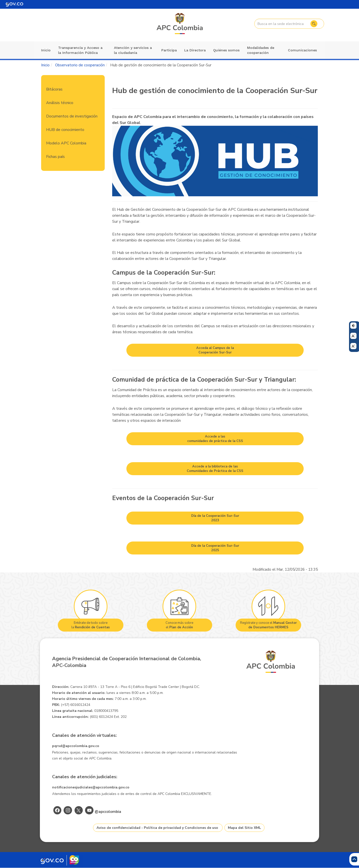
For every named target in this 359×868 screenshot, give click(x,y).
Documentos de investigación (72, 116)
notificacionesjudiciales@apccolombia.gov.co (91, 787)
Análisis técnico (60, 103)
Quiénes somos (226, 50)
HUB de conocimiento (65, 130)
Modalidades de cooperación (261, 50)
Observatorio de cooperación (80, 65)
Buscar (313, 24)
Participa (169, 50)
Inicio (46, 50)
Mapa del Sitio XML (244, 828)
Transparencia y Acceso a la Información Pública (80, 50)
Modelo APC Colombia (66, 143)
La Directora (195, 50)
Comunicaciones (302, 50)
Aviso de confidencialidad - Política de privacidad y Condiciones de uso (157, 828)
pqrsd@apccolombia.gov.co (76, 746)
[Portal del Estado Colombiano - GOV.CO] (14, 4)
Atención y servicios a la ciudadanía (133, 50)
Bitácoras (54, 89)
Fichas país (55, 157)
